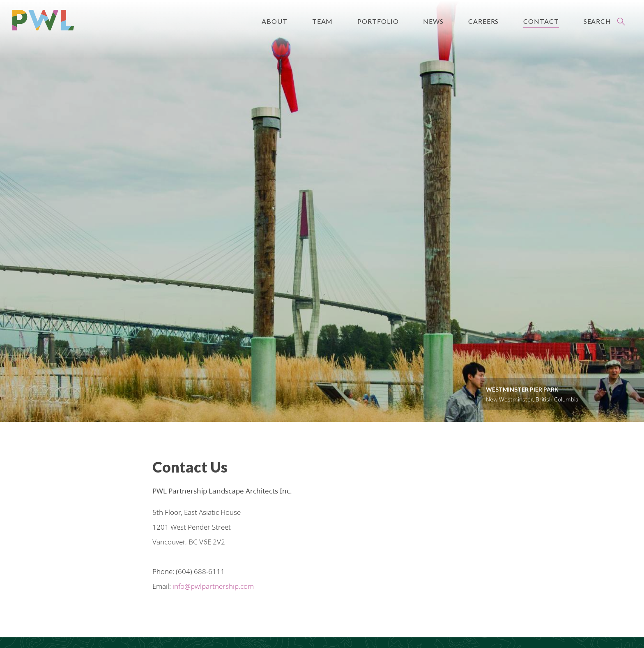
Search (597, 21)
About (274, 21)
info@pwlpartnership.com (213, 579)
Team (323, 21)
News (433, 21)
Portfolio (378, 21)
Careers (483, 21)
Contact (541, 21)
